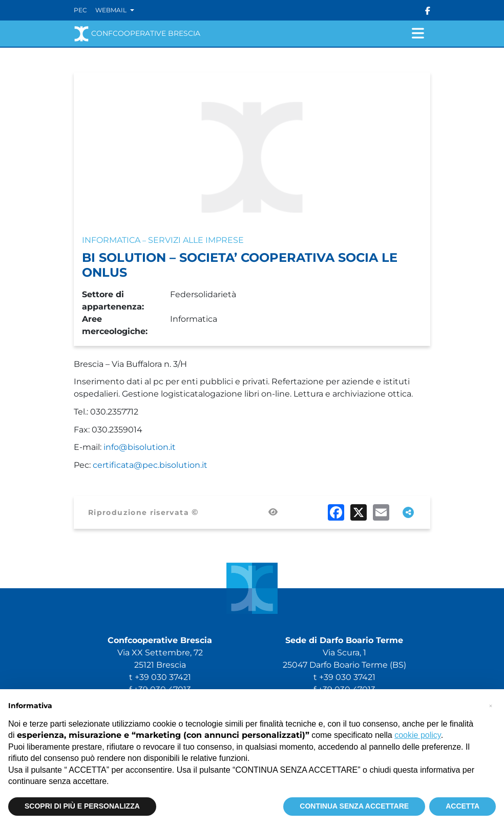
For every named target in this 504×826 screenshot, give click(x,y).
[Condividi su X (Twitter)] (359, 512)
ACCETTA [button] (463, 806)
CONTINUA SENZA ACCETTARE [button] (354, 806)
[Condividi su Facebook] (336, 512)
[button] (491, 706)
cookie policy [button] (417, 735)
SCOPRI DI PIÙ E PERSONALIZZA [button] (82, 806)
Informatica (111, 240)
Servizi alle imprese (196, 240)
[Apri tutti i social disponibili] (408, 512)
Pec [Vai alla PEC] (80, 10)
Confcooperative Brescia (137, 34)
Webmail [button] (112, 10)
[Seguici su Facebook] (428, 10)
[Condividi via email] (381, 512)
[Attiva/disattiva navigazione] (418, 34)
